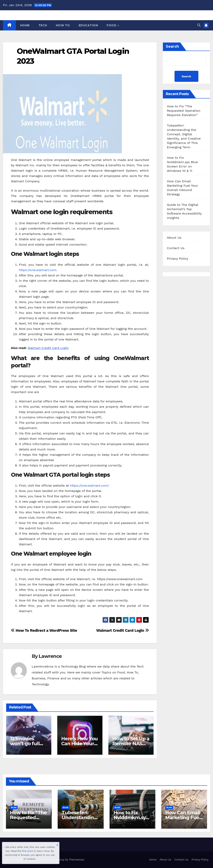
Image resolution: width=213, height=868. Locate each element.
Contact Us (176, 248)
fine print (27, 851)
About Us (174, 238)
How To (63, 25)
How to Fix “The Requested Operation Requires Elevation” (184, 111)
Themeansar (77, 860)
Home (25, 25)
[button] (199, 25)
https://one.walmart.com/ (89, 486)
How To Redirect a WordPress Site (44, 630)
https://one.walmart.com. (38, 270)
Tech (43, 25)
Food (112, 25)
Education (88, 25)
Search (172, 46)
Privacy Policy (178, 259)
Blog (14, 807)
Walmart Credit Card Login (48, 348)
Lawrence (50, 656)
